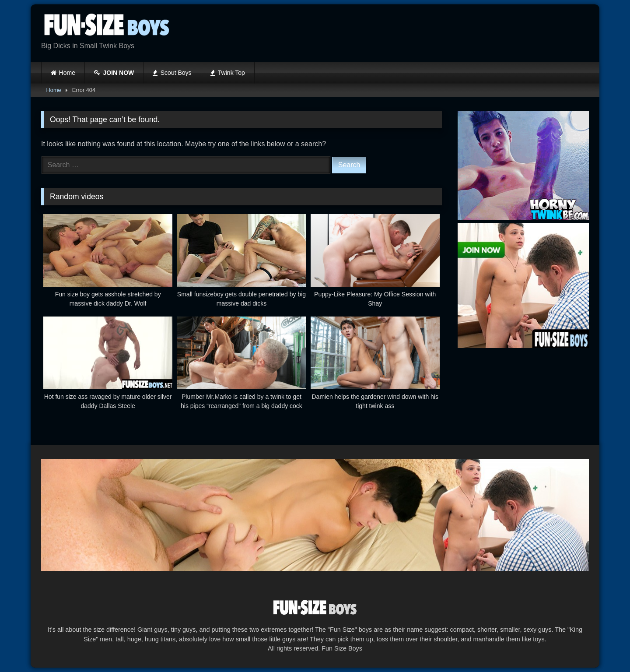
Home (67, 73)
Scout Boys (172, 73)
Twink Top (228, 73)
